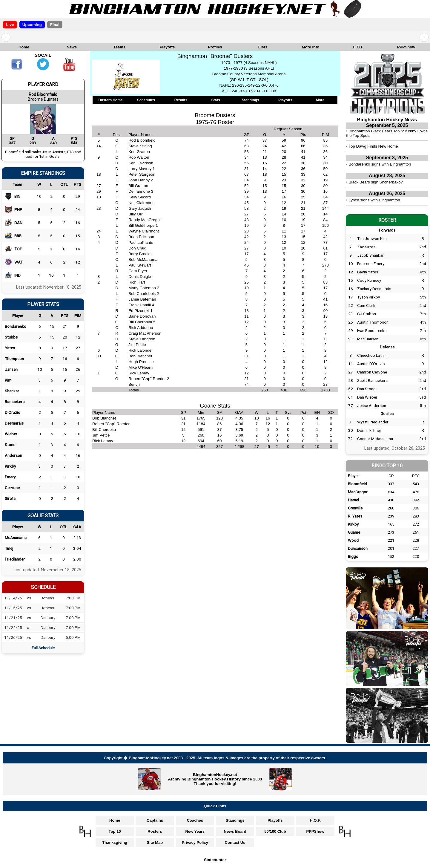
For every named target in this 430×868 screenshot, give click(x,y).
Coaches (195, 820)
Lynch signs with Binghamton (374, 200)
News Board (235, 831)
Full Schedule (43, 648)
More (320, 100)
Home (24, 47)
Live (10, 25)
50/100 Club (275, 831)
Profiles (215, 47)
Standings (251, 100)
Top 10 (115, 831)
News (72, 47)
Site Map (155, 842)
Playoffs (167, 47)
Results (181, 100)
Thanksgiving (115, 842)
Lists (263, 47)
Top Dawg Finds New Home (373, 146)
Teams (119, 47)
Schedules (146, 100)
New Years (195, 831)
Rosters (155, 831)
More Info (311, 47)
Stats (215, 100)
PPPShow (406, 47)
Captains (155, 820)
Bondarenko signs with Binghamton (380, 164)
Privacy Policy (195, 842)
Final (55, 25)
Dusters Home (110, 100)
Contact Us (235, 842)
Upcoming (32, 25)
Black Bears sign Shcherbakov (376, 182)
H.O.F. (358, 47)
